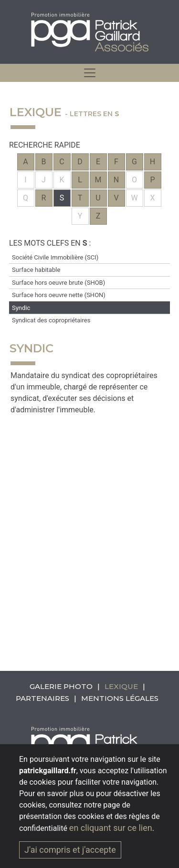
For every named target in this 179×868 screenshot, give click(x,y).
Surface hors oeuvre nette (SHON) (59, 295)
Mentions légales (120, 698)
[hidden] (90, 73)
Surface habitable (36, 270)
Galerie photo (61, 686)
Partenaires (42, 698)
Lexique (121, 686)
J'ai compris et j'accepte (70, 850)
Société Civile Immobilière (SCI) (55, 257)
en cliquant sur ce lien (111, 828)
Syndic (21, 308)
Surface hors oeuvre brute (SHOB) (58, 283)
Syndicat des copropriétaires (51, 320)
